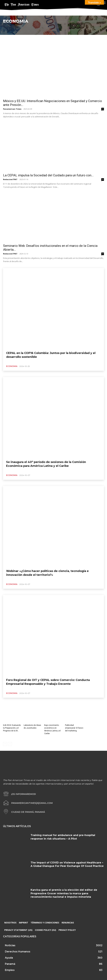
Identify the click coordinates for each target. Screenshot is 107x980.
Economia (12, 366)
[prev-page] (5, 744)
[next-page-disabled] (10, 744)
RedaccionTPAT (10, 179)
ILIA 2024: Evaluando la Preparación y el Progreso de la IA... (12, 728)
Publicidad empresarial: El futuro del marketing (74, 728)
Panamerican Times (12, 109)
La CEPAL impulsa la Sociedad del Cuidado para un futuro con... (48, 175)
